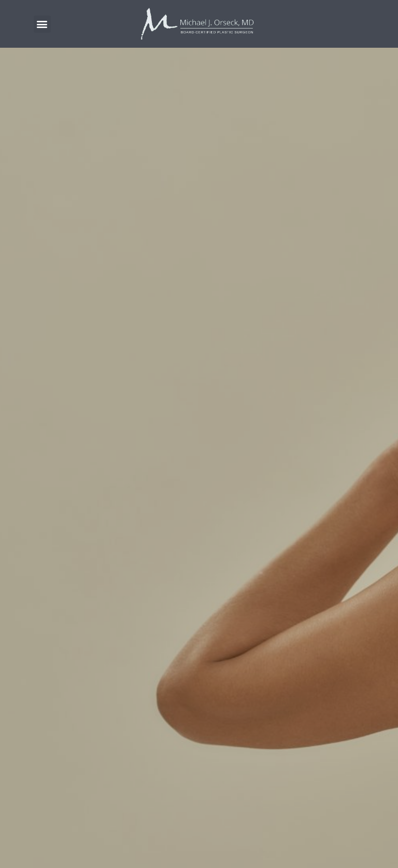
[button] (42, 24)
